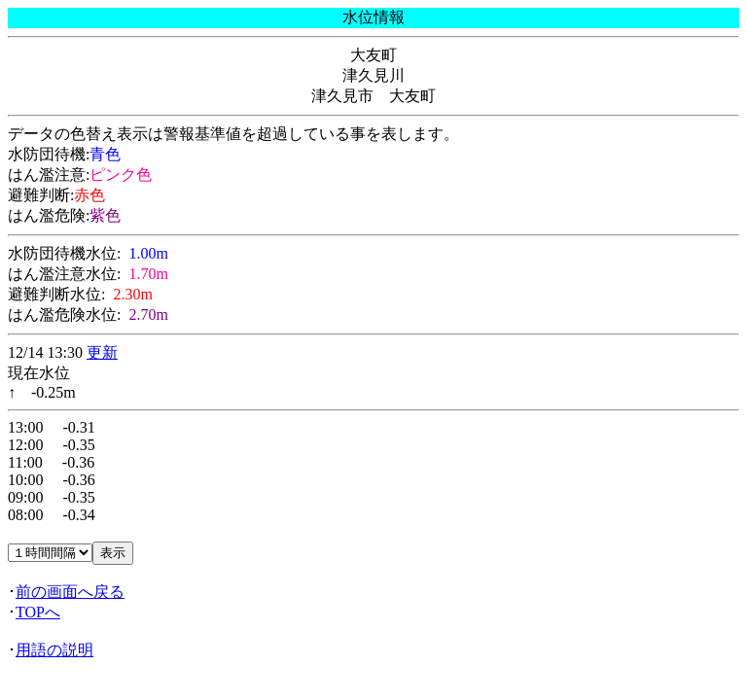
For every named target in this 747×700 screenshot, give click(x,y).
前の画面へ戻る (70, 592)
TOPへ (38, 612)
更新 (102, 352)
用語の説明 (54, 650)
